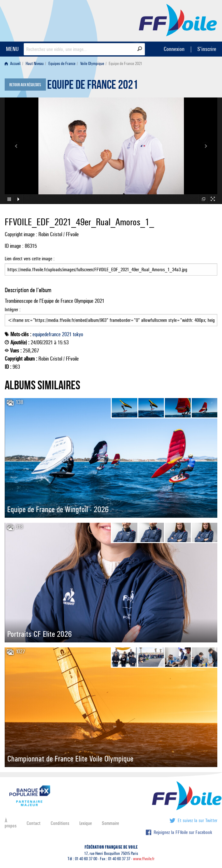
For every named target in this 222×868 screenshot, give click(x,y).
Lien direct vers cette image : (111, 266)
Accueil (13, 64)
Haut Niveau (35, 64)
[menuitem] (14, 64)
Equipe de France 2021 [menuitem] (125, 64)
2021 (67, 334)
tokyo (78, 334)
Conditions (60, 823)
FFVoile (178, 20)
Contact (34, 823)
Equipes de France (62, 64)
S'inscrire (207, 49)
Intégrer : (111, 317)
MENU (12, 49)
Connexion (174, 49)
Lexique (86, 823)
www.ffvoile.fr (144, 859)
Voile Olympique (92, 64)
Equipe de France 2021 (93, 86)
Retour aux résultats (25, 85)
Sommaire (110, 823)
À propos (11, 823)
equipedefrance (47, 334)
